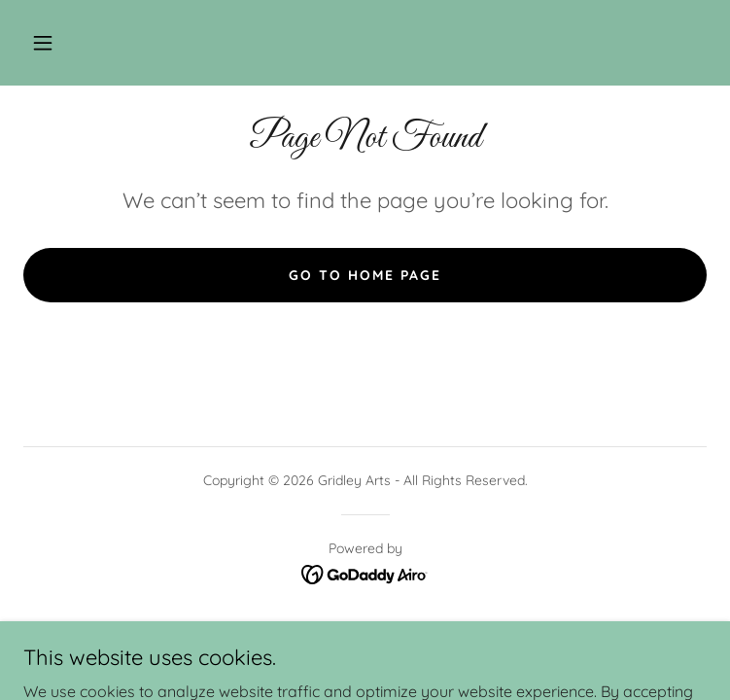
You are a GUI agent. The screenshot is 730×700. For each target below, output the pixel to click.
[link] (365, 573)
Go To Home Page (365, 275)
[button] (43, 43)
